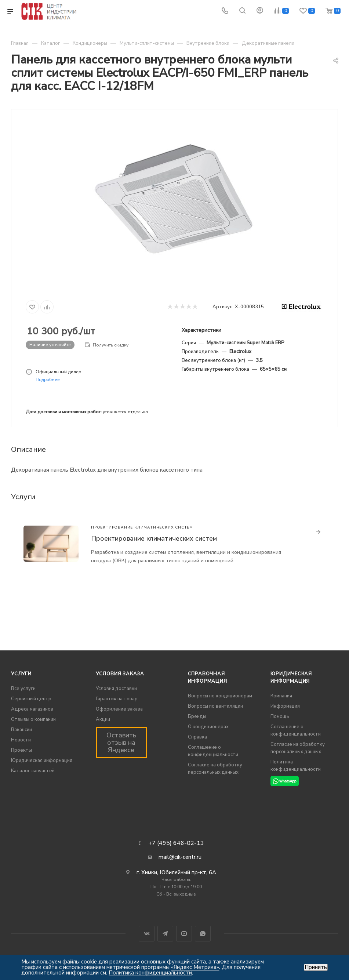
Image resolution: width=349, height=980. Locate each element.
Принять (316, 967)
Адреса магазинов (32, 709)
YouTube (184, 934)
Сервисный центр (31, 699)
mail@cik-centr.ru (180, 857)
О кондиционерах (208, 727)
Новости (21, 740)
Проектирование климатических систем (154, 538)
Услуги (21, 674)
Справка (197, 737)
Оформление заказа (119, 709)
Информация (285, 706)
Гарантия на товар (117, 699)
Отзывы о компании (33, 719)
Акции (103, 719)
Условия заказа (120, 674)
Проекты (21, 750)
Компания (281, 696)
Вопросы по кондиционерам (220, 696)
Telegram (165, 934)
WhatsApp (203, 934)
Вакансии (21, 730)
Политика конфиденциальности (150, 973)
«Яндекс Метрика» (195, 967)
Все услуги (23, 689)
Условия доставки (116, 689)
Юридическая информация (42, 761)
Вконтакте (147, 934)
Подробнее (48, 379)
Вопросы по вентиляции (215, 706)
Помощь (280, 716)
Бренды (197, 716)
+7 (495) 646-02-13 (176, 843)
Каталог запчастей (33, 771)
